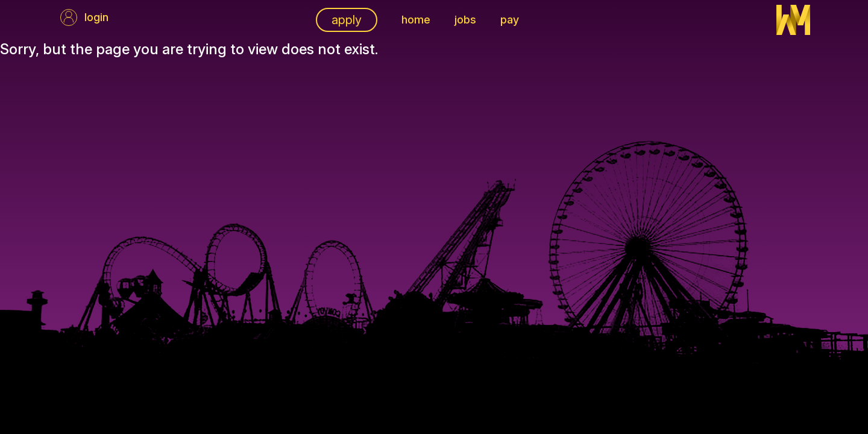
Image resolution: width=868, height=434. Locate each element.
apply (347, 20)
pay (510, 20)
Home (416, 20)
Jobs (465, 20)
